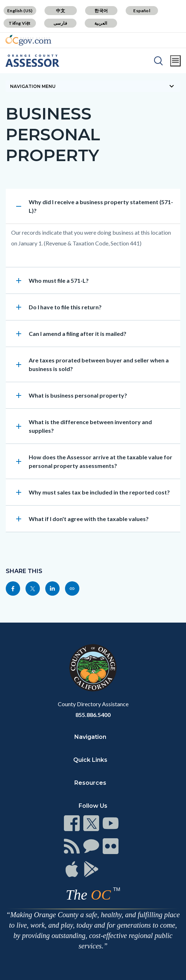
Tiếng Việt (20, 23)
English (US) (20, 11)
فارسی (60, 23)
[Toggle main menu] (175, 61)
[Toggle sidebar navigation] (93, 86)
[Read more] (28, 40)
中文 (61, 11)
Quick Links (90, 760)
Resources (90, 783)
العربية (101, 23)
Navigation (90, 737)
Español (142, 11)
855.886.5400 (93, 715)
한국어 (101, 11)
